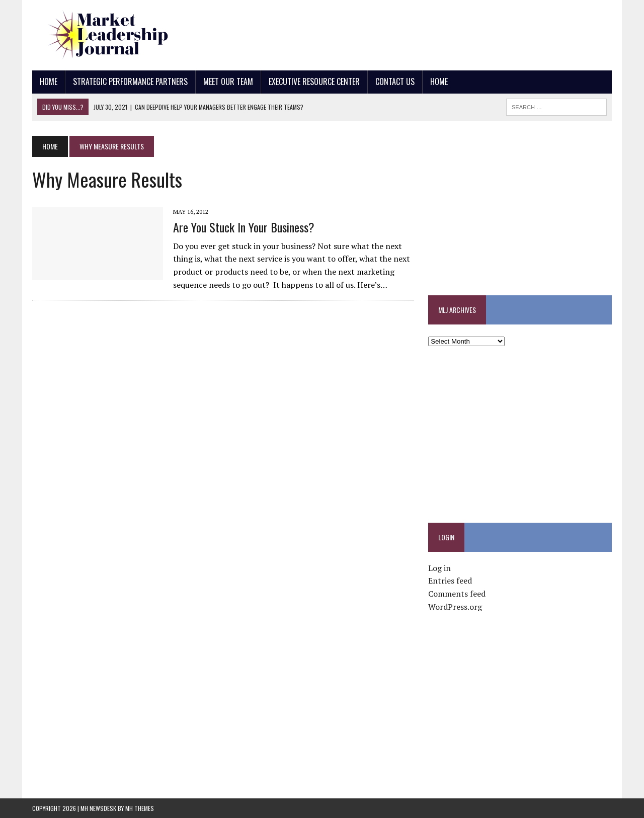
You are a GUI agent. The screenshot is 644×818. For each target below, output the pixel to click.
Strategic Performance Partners (130, 81)
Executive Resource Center (314, 81)
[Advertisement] (429, 33)
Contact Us (395, 81)
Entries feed (450, 581)
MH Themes (140, 808)
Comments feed (457, 594)
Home (49, 81)
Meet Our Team (228, 81)
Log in (439, 568)
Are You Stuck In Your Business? (244, 227)
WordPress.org (455, 607)
